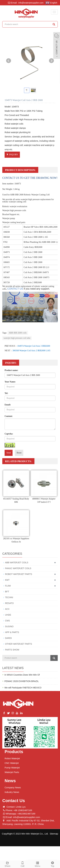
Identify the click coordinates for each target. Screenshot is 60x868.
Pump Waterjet (12, 768)
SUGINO (9, 626)
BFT (7, 592)
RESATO (9, 603)
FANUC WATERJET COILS (18, 568)
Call (22, 864)
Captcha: (9, 434)
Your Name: (10, 382)
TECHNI (9, 597)
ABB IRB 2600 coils (18, 333)
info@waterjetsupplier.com (31, 3)
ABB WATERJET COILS (17, 563)
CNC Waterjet (12, 763)
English (51, 3)
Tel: (6, 393)
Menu (37, 864)
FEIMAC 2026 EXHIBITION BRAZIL (22, 681)
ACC (7, 609)
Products (14, 752)
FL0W (8, 586)
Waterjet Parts (12, 772)
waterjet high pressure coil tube (17, 338)
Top (52, 864)
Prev (9, 61)
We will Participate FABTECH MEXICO (23, 688)
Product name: (11, 370)
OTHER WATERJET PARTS (19, 644)
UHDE (8, 615)
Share (7, 864)
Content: (9, 416)
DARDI (8, 638)
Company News (13, 787)
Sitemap (54, 834)
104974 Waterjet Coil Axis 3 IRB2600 (34, 346)
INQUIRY (12, 155)
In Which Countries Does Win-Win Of (22, 675)
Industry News (12, 792)
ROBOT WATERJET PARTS (19, 574)
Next (51, 61)
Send (9, 453)
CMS (7, 621)
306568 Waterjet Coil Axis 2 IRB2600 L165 (31, 351)
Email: (8, 405)
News (10, 781)
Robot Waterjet (12, 758)
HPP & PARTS (12, 632)
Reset (19, 453)
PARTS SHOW (12, 650)
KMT (7, 580)
